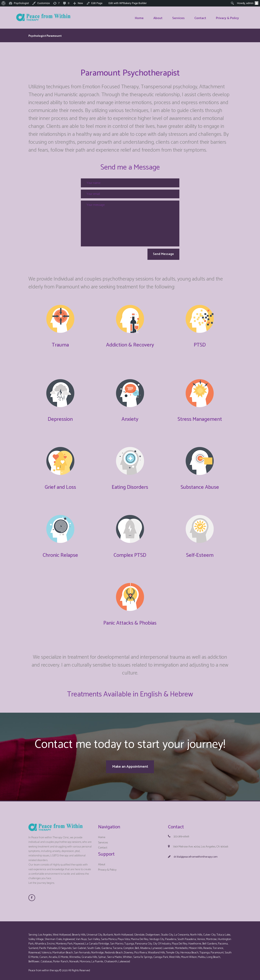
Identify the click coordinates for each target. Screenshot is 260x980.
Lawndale (168, 946)
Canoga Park (161, 955)
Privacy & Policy (107, 867)
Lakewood (124, 959)
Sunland (33, 946)
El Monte (63, 955)
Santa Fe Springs (143, 955)
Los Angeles (45, 932)
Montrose (211, 937)
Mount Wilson (189, 955)
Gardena (107, 946)
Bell (137, 946)
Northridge (97, 950)
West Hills (174, 955)
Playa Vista (124, 937)
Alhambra (40, 941)
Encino (51, 941)
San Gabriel (79, 946)
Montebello (181, 946)
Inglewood (69, 937)
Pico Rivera (141, 950)
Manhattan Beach (63, 950)
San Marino (117, 941)
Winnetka (75, 955)
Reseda (207, 946)
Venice (201, 937)
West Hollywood (62, 932)
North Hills (196, 932)
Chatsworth (111, 959)
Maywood (79, 941)
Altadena (145, 946)
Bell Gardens (210, 941)
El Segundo (65, 946)
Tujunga (129, 941)
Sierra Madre (114, 955)
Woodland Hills (156, 950)
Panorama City (144, 941)
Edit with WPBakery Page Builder (128, 3)
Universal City (94, 932)
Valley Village (36, 937)
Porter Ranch (61, 959)
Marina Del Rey (140, 937)
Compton (129, 946)
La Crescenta (182, 932)
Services (103, 840)
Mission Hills (196, 946)
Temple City (173, 950)
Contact (103, 845)
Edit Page (97, 3)
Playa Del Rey (180, 941)
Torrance (218, 946)
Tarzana (118, 946)
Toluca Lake (223, 932)
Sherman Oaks (53, 937)
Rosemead (34, 950)
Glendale (139, 932)
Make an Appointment (130, 766)
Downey (129, 950)
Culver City (209, 932)
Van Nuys (81, 937)
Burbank (108, 932)
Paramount (217, 950)
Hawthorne (195, 941)
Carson (43, 955)
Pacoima (223, 941)
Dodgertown (153, 932)
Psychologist (21, 3)
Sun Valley (94, 937)
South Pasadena (187, 937)
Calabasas (46, 959)
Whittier (128, 955)
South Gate (94, 946)
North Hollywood (123, 932)
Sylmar (102, 955)
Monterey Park (64, 941)
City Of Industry (162, 941)
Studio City (167, 932)
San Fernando (82, 950)
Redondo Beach (114, 950)
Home (102, 835)
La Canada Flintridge (97, 941)
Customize (43, 3)
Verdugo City (157, 937)
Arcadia (53, 955)
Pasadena (171, 937)
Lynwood (157, 946)
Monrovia (85, 959)
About (102, 862)
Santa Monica (109, 937)
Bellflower (34, 959)
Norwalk (74, 959)
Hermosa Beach (189, 950)
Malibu (202, 955)
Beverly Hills (79, 932)
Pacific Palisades (48, 946)
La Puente (97, 959)
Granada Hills (89, 955)
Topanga (205, 950)
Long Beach (213, 955)
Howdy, (248, 3)
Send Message (159, 255)
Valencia (46, 950)
